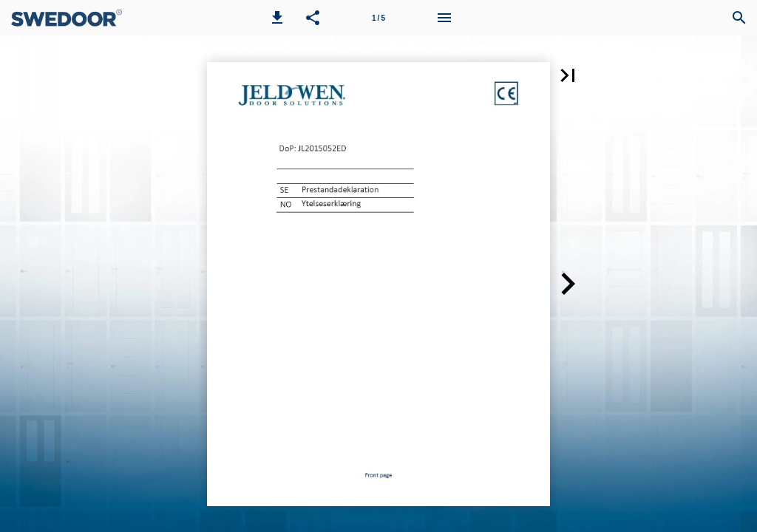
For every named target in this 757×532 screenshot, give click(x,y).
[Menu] (444, 18)
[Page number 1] (378, 18)
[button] (277, 18)
